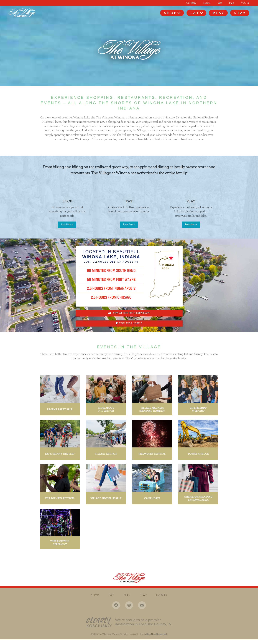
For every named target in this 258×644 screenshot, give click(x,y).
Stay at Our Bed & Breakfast (129, 313)
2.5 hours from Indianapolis (111, 288)
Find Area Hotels (129, 323)
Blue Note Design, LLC (157, 634)
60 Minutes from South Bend (111, 270)
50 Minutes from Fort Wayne (111, 279)
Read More (67, 224)
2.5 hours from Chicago (111, 297)
